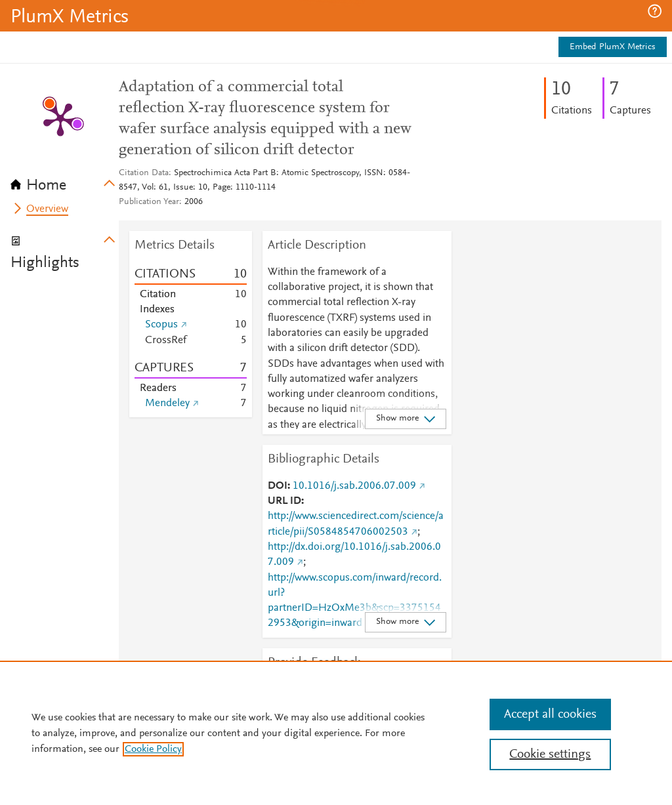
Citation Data (144, 173)
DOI (278, 486)
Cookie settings (550, 754)
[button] (655, 11)
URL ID (284, 501)
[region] (336, 733)
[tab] (65, 181)
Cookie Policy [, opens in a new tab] (153, 749)
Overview (47, 209)
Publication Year (149, 202)
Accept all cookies (550, 714)
